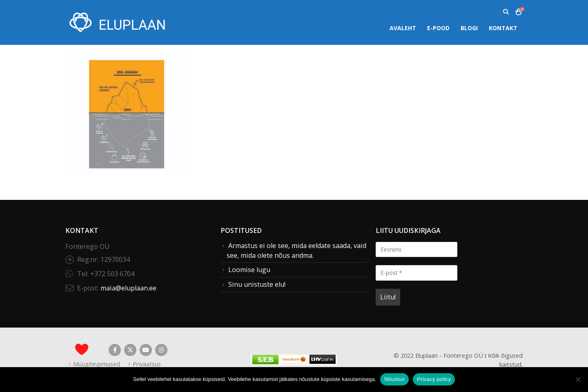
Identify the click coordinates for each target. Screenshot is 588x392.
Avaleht (403, 28)
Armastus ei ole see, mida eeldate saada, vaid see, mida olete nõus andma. (296, 250)
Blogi (469, 28)
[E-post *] (416, 273)
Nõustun (394, 379)
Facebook (115, 350)
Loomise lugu (249, 270)
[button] (506, 12)
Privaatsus (147, 364)
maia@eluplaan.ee (128, 288)
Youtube (146, 350)
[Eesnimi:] (416, 249)
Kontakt (503, 28)
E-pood (438, 28)
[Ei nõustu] (578, 379)
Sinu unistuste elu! (257, 284)
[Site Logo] (116, 22)
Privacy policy (434, 379)
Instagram (161, 350)
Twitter (130, 350)
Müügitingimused (97, 364)
